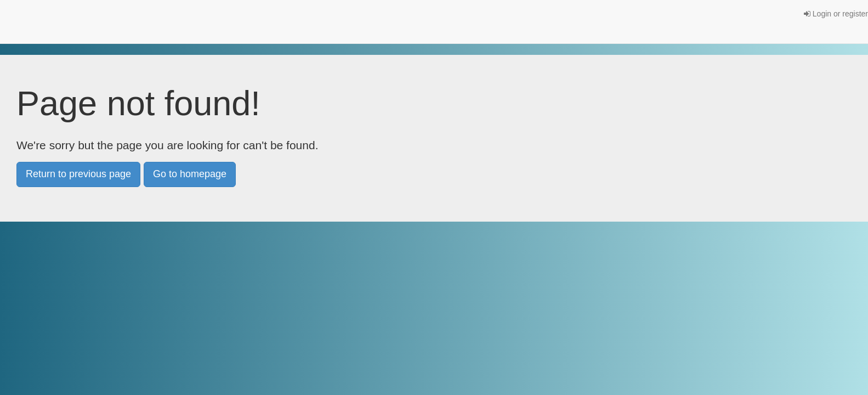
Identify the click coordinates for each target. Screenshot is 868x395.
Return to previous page (78, 174)
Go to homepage (190, 174)
